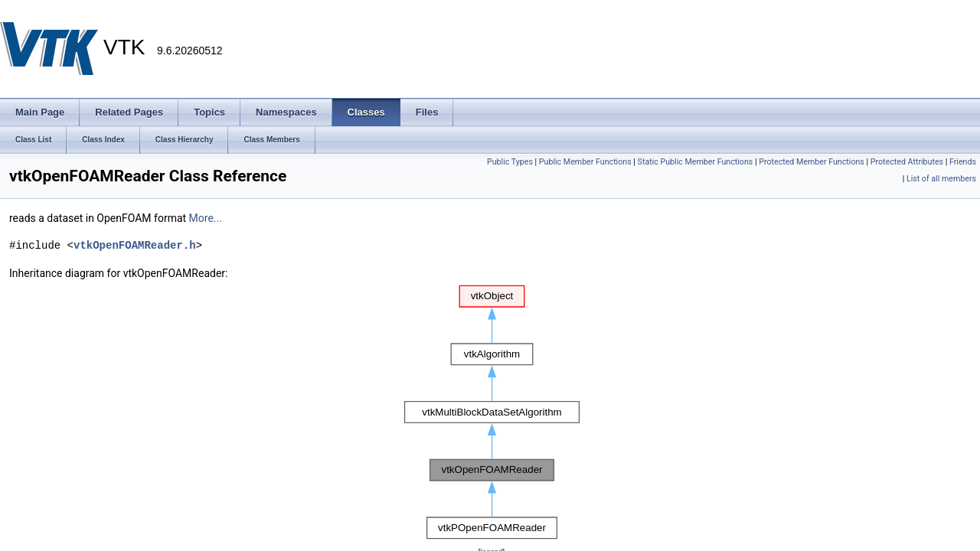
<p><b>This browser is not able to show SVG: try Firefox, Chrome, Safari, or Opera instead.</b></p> (492, 412)
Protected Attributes (907, 162)
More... (206, 218)
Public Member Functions (585, 162)
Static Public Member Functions (696, 162)
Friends (963, 162)
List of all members (941, 179)
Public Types (510, 162)
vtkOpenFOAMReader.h (135, 245)
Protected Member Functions (812, 162)
